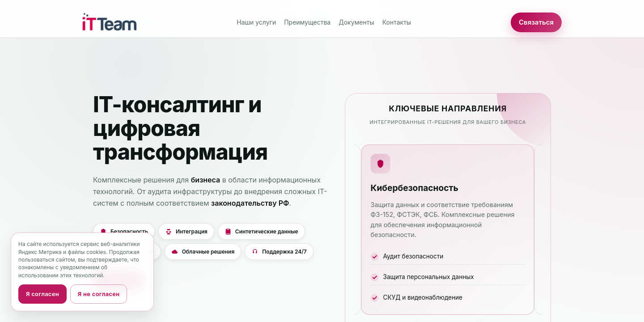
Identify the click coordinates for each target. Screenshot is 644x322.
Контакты (397, 22)
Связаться (536, 22)
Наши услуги (256, 22)
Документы (356, 22)
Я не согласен (99, 294)
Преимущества (307, 22)
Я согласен (42, 294)
